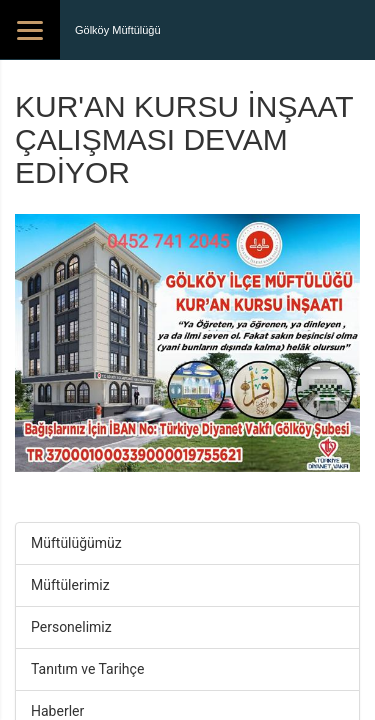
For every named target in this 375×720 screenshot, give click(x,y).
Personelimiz (71, 627)
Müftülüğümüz (76, 543)
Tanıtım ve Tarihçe (87, 669)
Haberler (57, 711)
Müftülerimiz (70, 585)
